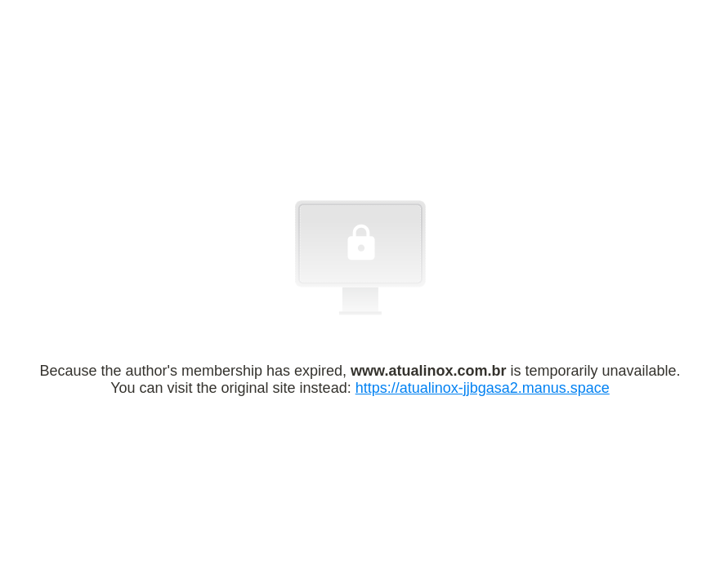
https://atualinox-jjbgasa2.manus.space (483, 388)
